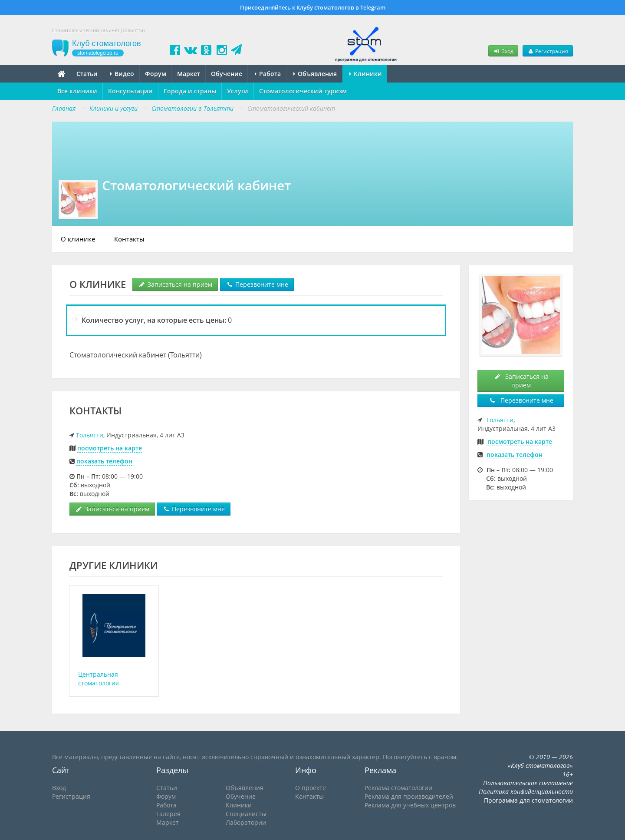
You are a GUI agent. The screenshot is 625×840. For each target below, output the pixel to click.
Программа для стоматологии (528, 800)
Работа (268, 74)
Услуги (238, 91)
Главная (64, 108)
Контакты (129, 239)
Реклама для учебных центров (410, 805)
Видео (122, 74)
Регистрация (548, 51)
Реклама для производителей (409, 796)
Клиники (366, 74)
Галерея (168, 814)
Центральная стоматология (99, 679)
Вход (503, 51)
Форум (156, 74)
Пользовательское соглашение (528, 783)
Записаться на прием (175, 284)
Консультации (130, 91)
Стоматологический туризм (303, 91)
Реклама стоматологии (398, 788)
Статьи (87, 74)
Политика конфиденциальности (526, 792)
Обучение (227, 74)
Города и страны (190, 91)
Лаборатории (246, 822)
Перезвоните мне (257, 284)
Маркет (189, 74)
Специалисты (246, 814)
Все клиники (77, 91)
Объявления (315, 74)
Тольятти (90, 435)
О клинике (78, 239)
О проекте (311, 788)
